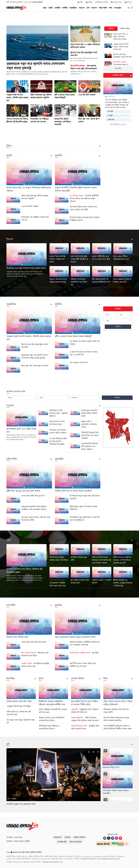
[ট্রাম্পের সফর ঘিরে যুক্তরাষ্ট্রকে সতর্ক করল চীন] (118, 56)
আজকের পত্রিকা (116, 2)
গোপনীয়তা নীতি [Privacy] (62, 842)
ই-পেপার (128, 2)
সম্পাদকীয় (11, 605)
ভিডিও (80, 2)
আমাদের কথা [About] (58, 837)
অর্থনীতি (65, 8)
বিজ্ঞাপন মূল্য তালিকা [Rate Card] (76, 842)
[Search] (129, 8)
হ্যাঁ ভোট (110, 111)
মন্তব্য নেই (110, 120)
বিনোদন (94, 8)
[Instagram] (117, 838)
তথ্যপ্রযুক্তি (118, 8)
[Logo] (16, 8)
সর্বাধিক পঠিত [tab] (125, 29)
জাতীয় (51, 8)
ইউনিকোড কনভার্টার (102, 2)
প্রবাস (41, 678)
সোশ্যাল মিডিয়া (78, 678)
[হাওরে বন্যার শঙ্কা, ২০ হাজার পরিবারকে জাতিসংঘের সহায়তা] (118, 37)
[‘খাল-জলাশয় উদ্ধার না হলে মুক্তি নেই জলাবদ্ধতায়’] (118, 65)
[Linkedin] (113, 838)
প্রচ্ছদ (45, 8)
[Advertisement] (70, 19)
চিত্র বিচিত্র (11, 678)
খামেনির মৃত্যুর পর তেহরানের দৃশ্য (21, 804)
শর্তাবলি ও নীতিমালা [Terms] (79, 837)
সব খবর (118, 68)
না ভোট (109, 116)
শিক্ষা (111, 8)
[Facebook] (105, 838)
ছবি (8, 744)
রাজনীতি (57, 8)
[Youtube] (120, 838)
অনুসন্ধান (118, 327)
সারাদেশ (82, 8)
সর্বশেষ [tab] (111, 29)
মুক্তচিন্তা (58, 605)
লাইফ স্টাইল (103, 8)
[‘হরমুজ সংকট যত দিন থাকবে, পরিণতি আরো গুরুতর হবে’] (118, 47)
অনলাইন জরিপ (118, 75)
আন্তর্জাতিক (73, 8)
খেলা (88, 8)
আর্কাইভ (89, 2)
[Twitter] (109, 838)
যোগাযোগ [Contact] (68, 837)
